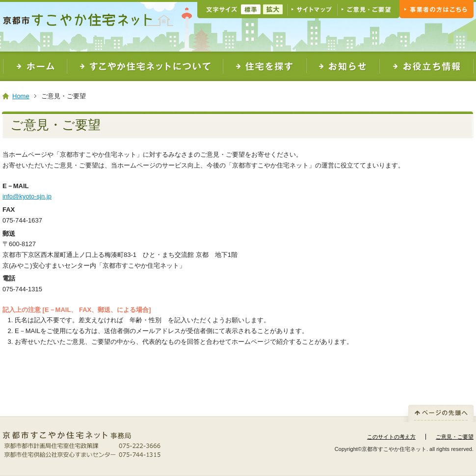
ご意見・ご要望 (455, 437)
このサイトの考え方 (391, 437)
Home (21, 96)
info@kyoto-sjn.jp (27, 196)
